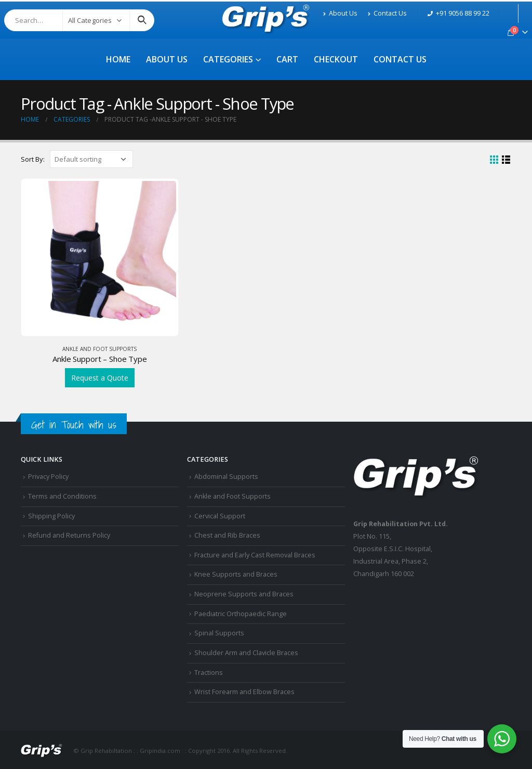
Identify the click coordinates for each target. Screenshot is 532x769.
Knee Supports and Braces (236, 574)
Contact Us (387, 13)
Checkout (336, 59)
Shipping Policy (51, 516)
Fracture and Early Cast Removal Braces (255, 555)
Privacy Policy (48, 477)
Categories (228, 59)
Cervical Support (220, 516)
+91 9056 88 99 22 (458, 13)
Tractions (209, 673)
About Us (340, 13)
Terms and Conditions (62, 496)
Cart (287, 59)
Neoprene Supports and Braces (244, 594)
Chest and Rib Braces (227, 535)
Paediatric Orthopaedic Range (241, 614)
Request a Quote (100, 378)
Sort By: (33, 159)
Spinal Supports (219, 633)
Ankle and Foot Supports (99, 349)
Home (118, 59)
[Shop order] (91, 159)
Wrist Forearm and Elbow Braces (244, 692)
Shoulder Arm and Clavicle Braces (246, 653)
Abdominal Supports (226, 477)
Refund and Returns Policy (69, 535)
